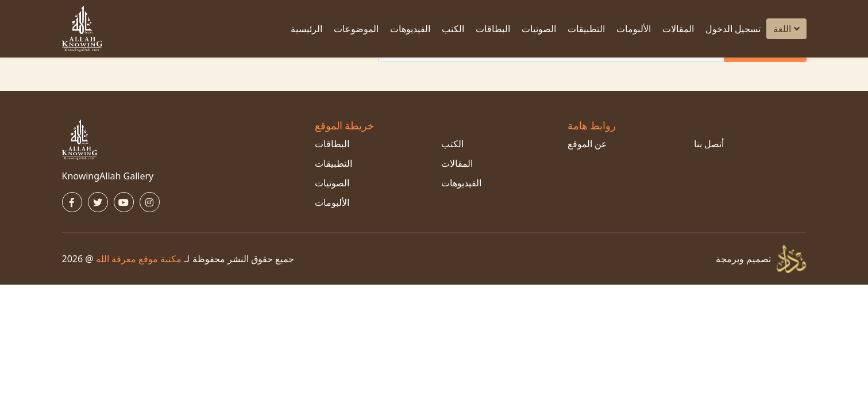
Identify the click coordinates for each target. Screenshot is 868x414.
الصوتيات (539, 29)
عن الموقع (587, 144)
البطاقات (493, 29)
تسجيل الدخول (733, 29)
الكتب (453, 29)
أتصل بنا (709, 144)
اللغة (786, 29)
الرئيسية (306, 29)
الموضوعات (356, 29)
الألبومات (634, 29)
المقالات (678, 29)
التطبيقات (586, 29)
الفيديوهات (410, 29)
